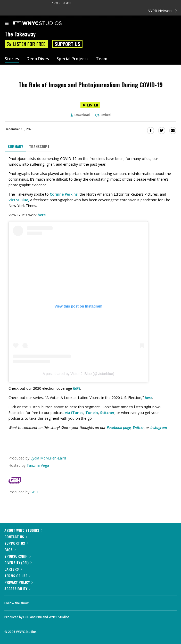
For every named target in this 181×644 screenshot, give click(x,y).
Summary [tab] (15, 146)
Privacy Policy (19, 582)
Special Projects (72, 59)
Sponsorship (18, 556)
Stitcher (107, 413)
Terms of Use (17, 576)
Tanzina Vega (38, 465)
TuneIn (92, 413)
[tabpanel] (90, 293)
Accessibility (17, 589)
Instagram (159, 428)
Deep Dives (38, 59)
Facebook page (119, 428)
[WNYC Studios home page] (44, 24)
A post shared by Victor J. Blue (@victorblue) (78, 374)
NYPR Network (162, 11)
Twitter (138, 428)
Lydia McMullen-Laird (48, 458)
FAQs (10, 550)
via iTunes (74, 413)
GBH (34, 492)
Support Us (67, 44)
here (42, 215)
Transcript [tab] (39, 146)
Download (80, 115)
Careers (13, 569)
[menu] (7, 24)
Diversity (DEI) (18, 562)
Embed (102, 115)
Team (102, 59)
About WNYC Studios (23, 530)
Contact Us (16, 537)
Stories (12, 59)
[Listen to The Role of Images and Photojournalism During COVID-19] (90, 105)
